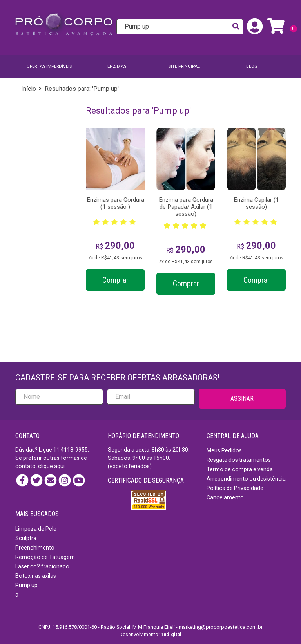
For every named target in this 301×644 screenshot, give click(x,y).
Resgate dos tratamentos (239, 460)
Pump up (26, 585)
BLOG (252, 66)
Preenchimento (35, 548)
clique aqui (51, 466)
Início (29, 89)
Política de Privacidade (235, 488)
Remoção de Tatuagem (45, 557)
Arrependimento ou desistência (246, 479)
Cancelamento (225, 497)
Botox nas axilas (36, 576)
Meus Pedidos (224, 450)
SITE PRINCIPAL (184, 66)
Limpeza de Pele (36, 529)
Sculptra (26, 538)
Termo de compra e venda (240, 469)
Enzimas (117, 66)
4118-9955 (74, 450)
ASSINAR (242, 399)
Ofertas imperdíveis (49, 66)
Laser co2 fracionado (42, 566)
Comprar (115, 280)
